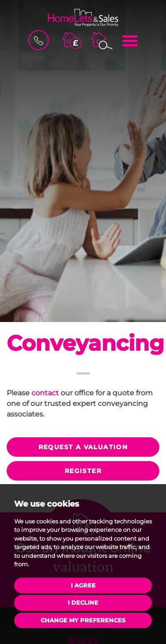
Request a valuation (83, 447)
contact (45, 393)
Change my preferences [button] (83, 620)
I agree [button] (83, 585)
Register (83, 471)
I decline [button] (83, 602)
